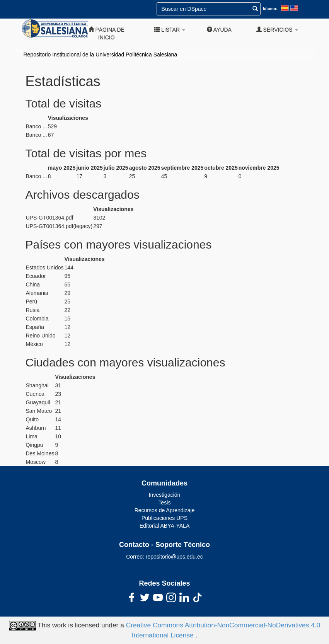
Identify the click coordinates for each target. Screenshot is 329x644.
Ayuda (219, 30)
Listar (170, 30)
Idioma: (270, 9)
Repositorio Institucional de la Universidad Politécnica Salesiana (101, 55)
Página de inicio (107, 33)
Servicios (277, 30)
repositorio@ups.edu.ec (174, 557)
